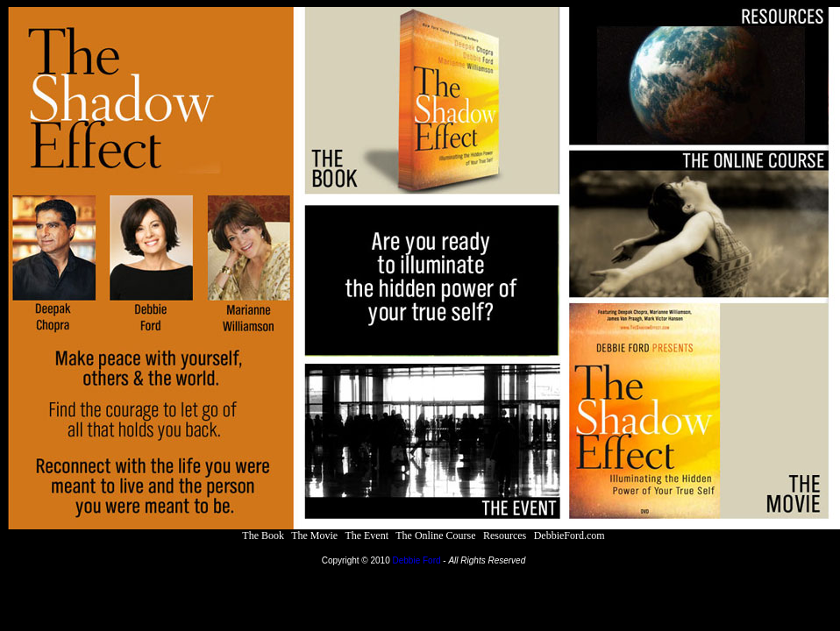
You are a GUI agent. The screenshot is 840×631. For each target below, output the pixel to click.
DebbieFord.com (569, 535)
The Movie (314, 535)
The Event (367, 535)
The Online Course (435, 535)
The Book (263, 535)
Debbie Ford (417, 560)
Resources (505, 535)
